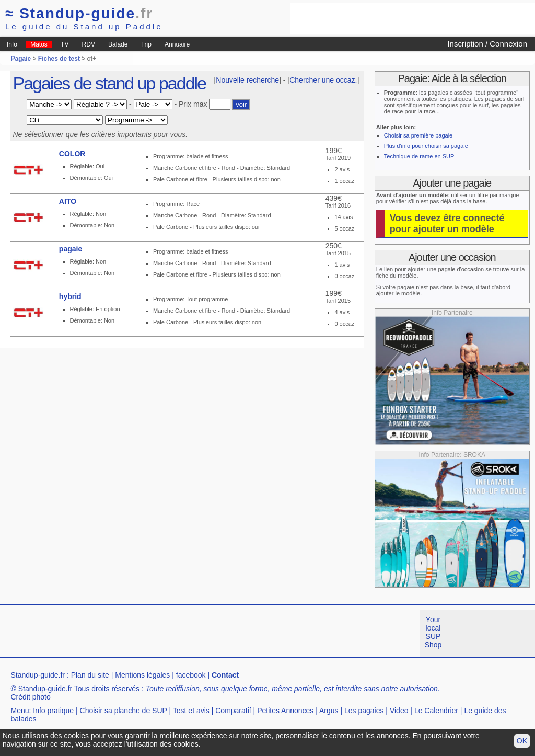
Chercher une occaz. (323, 80)
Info (12, 44)
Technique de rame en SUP (419, 156)
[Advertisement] (413, 18)
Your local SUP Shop (433, 632)
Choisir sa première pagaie (418, 135)
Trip (146, 44)
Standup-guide (79, 13)
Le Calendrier (436, 711)
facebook (191, 675)
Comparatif (233, 711)
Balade (118, 44)
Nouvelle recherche (247, 80)
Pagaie (21, 59)
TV (65, 44)
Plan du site (90, 675)
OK (522, 741)
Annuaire (177, 44)
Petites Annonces (285, 711)
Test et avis (191, 711)
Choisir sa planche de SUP (124, 711)
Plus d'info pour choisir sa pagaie (426, 146)
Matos (39, 44)
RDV (89, 44)
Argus (329, 711)
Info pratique (53, 711)
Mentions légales (142, 675)
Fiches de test (59, 59)
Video (399, 711)
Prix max (193, 104)
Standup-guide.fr (38, 675)
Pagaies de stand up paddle (109, 83)
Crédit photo (30, 697)
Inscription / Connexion (487, 44)
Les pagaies (364, 711)
